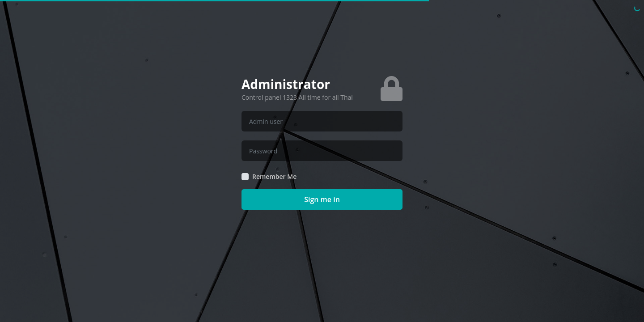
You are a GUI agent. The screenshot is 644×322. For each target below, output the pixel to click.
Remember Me (274, 177)
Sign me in (322, 199)
